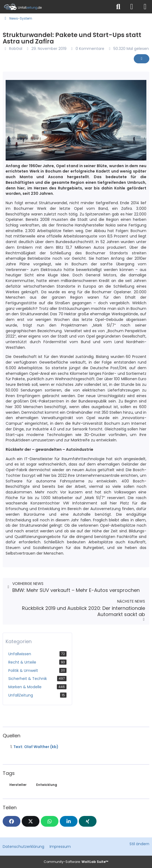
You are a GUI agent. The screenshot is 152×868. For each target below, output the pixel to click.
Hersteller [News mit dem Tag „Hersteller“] (18, 785)
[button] (69, 821)
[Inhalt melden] (142, 59)
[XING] (88, 821)
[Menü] (145, 7)
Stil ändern (139, 844)
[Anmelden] (132, 7)
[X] (31, 821)
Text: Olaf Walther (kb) (36, 747)
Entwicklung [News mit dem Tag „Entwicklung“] (47, 785)
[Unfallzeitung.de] (56, 7)
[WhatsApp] (50, 821)
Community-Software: (76, 862)
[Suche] (118, 7)
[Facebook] (12, 821)
